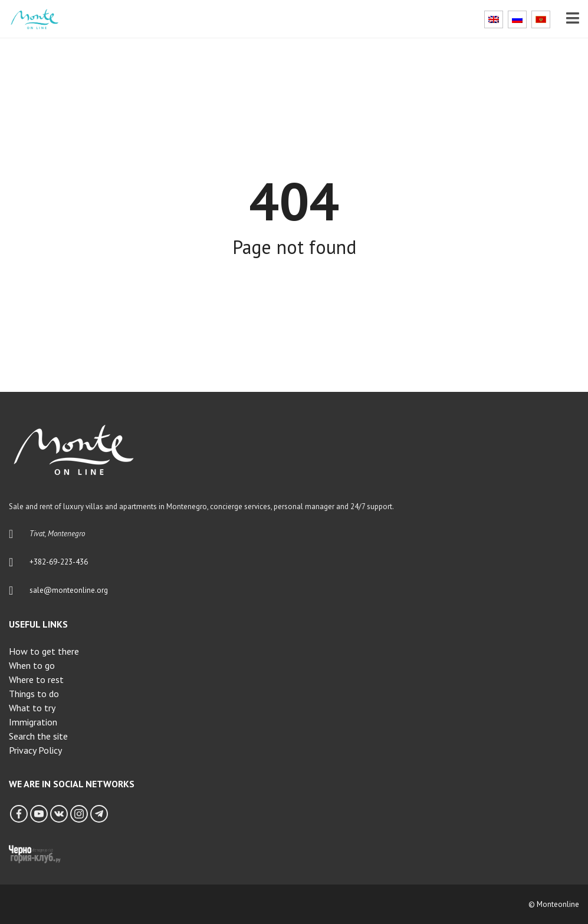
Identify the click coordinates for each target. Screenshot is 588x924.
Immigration (33, 722)
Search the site (38, 736)
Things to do (34, 694)
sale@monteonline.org (69, 590)
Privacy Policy (35, 750)
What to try (32, 708)
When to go (32, 665)
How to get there (44, 651)
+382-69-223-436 (59, 562)
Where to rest (36, 679)
